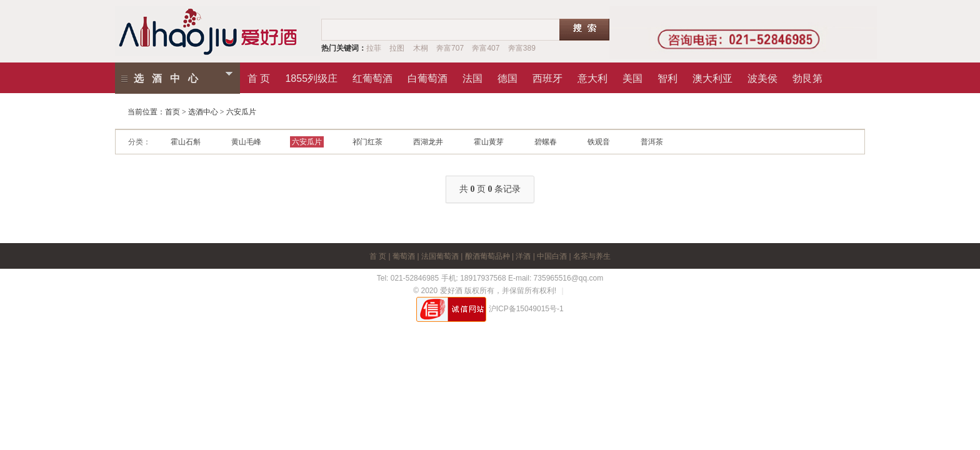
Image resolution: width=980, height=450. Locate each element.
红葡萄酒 (372, 76)
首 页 (259, 76)
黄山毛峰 (246, 142)
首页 (172, 112)
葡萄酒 (404, 256)
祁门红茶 (367, 142)
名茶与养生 (592, 256)
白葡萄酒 (427, 76)
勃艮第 (807, 76)
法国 (472, 76)
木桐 (421, 48)
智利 (667, 76)
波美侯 (762, 76)
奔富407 (486, 48)
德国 (507, 76)
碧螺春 (546, 142)
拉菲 (374, 48)
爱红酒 (218, 31)
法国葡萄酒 (440, 256)
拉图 (397, 48)
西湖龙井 (428, 142)
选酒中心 (170, 78)
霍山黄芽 (489, 142)
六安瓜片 (307, 142)
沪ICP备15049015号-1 (526, 309)
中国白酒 (552, 256)
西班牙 (547, 76)
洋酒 (523, 256)
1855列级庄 (311, 76)
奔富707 (450, 48)
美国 (632, 76)
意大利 (592, 76)
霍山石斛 (186, 142)
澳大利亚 (712, 76)
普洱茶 (652, 142)
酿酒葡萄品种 (487, 256)
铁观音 (599, 142)
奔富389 (522, 48)
